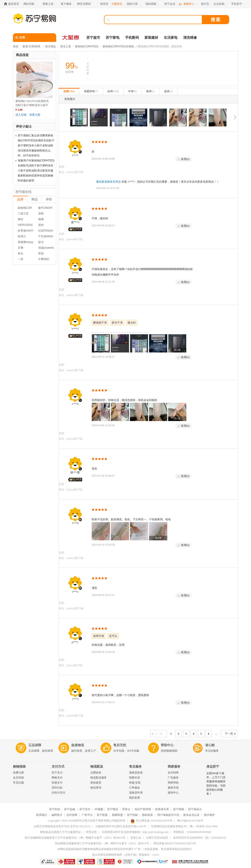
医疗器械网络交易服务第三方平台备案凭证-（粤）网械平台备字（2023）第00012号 (75, 838)
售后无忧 (120, 745)
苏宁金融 (70, 809)
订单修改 (134, 788)
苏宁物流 (113, 809)
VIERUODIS (25, 225)
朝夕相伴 (209, 815)
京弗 (20, 248)
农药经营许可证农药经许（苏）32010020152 (200, 838)
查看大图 (35, 115)
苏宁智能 (179, 809)
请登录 (104, 4)
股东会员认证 (191, 815)
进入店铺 (21, 115)
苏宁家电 (113, 38)
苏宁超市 (93, 38)
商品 (35, 199)
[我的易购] (153, 4)
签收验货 (96, 783)
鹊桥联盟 (117, 815)
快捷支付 (57, 783)
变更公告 (136, 838)
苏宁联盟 (102, 815)
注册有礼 (117, 4)
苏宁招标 (132, 815)
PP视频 (99, 809)
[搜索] (156, 20)
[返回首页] (13, 4)
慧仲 (41, 225)
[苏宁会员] (170, 4)
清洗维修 (190, 38)
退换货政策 (136, 773)
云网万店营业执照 (157, 838)
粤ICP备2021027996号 (190, 821)
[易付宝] (205, 4)
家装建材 (151, 38)
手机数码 (132, 38)
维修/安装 (135, 783)
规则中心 (173, 793)
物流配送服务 (99, 778)
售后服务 (135, 767)
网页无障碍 (84, 4)
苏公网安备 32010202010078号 (151, 821)
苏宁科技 (55, 809)
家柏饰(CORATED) (87, 46)
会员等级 (18, 778)
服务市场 (173, 788)
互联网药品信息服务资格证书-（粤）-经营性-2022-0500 (184, 826)
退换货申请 (136, 793)
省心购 (210, 745)
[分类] (35, 38)
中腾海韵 (44, 259)
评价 (49, 199)
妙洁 (41, 242)
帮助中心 (167, 745)
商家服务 (174, 767)
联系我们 (42, 815)
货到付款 (57, 788)
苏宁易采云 (195, 809)
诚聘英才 (57, 815)
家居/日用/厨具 (32, 46)
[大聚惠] (71, 38)
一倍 (20, 259)
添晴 (41, 214)
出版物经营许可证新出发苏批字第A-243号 (121, 826)
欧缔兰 (22, 236)
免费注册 (18, 773)
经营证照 (91, 832)
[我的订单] (134, 4)
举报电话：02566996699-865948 (192, 832)
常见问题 (18, 783)
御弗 (41, 219)
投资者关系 (162, 809)
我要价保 (134, 778)
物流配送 (97, 767)
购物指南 (19, 767)
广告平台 (87, 815)
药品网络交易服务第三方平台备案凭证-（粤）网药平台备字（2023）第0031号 (102, 843)
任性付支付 (58, 793)
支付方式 (58, 767)
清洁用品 (50, 46)
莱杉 (20, 219)
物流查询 (96, 788)
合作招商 (173, 773)
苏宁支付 (57, 773)
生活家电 (171, 38)
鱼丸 (20, 253)
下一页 (230, 734)
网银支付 (57, 778)
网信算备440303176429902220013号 (175, 843)
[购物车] (188, 4)
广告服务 (173, 778)
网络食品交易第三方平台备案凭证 (61, 832)
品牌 (20, 199)
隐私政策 (147, 815)
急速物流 (78, 745)
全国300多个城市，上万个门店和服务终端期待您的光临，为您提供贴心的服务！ (216, 784)
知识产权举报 (143, 809)
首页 (16, 46)
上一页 (157, 734)
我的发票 (134, 798)
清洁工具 (66, 46)
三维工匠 (23, 214)
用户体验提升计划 (168, 815)
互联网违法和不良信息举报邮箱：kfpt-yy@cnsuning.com (135, 832)
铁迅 (41, 253)
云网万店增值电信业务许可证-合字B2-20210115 (62, 826)
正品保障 (35, 745)
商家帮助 (173, 783)
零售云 (126, 809)
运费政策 (96, 773)
